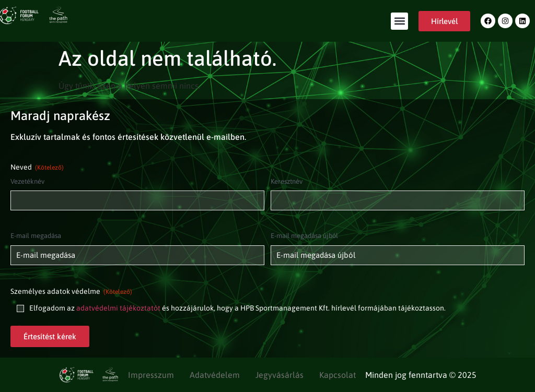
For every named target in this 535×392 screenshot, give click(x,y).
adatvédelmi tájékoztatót (118, 308)
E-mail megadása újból (304, 236)
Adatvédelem (215, 375)
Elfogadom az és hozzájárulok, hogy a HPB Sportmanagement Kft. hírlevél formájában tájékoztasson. (237, 308)
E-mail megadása (36, 236)
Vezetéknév (27, 181)
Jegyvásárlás (280, 375)
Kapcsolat (338, 375)
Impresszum (151, 375)
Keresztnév (287, 181)
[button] (399, 21)
